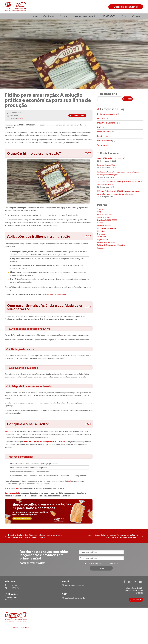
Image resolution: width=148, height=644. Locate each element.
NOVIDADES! (109, 16)
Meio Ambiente (104, 132)
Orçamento (102, 237)
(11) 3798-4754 (13, 588)
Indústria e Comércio (107, 123)
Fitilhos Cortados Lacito (57, 294)
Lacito (21, 118)
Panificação (102, 136)
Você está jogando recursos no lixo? (111, 158)
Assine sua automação (85, 16)
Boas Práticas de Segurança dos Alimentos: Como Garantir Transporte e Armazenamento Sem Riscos (114, 536)
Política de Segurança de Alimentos (111, 245)
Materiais (101, 231)
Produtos (64, 16)
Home (35, 16)
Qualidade (49, 16)
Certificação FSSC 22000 (107, 220)
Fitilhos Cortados (104, 225)
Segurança (102, 145)
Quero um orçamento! (126, 7)
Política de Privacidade (106, 242)
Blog (124, 16)
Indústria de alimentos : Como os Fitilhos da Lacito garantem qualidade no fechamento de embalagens (35, 536)
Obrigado (101, 234)
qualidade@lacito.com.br (74, 598)
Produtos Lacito (104, 141)
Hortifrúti (102, 118)
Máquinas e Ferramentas (107, 228)
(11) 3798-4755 (13, 585)
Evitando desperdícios (106, 165)
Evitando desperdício (107, 114)
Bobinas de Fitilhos (105, 214)
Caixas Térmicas (104, 217)
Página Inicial (102, 239)
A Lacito (100, 209)
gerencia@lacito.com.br (73, 585)
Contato (136, 16)
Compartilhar (77, 116)
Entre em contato (12, 493)
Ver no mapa (136, 600)
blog (18, 488)
